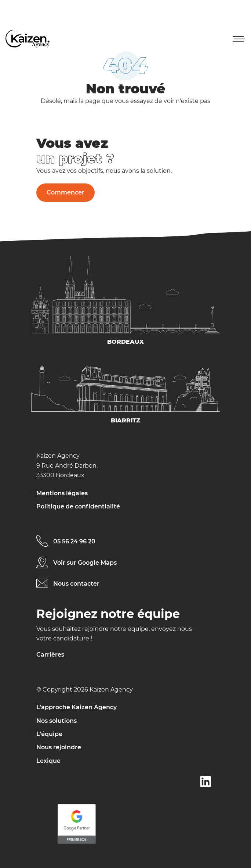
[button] (238, 39)
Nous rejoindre (59, 747)
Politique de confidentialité (78, 506)
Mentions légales (62, 493)
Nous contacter (76, 584)
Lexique (48, 761)
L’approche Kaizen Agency (77, 707)
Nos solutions (57, 721)
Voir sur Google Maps (85, 563)
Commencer (66, 192)
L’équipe (49, 734)
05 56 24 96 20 (74, 541)
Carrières (50, 655)
